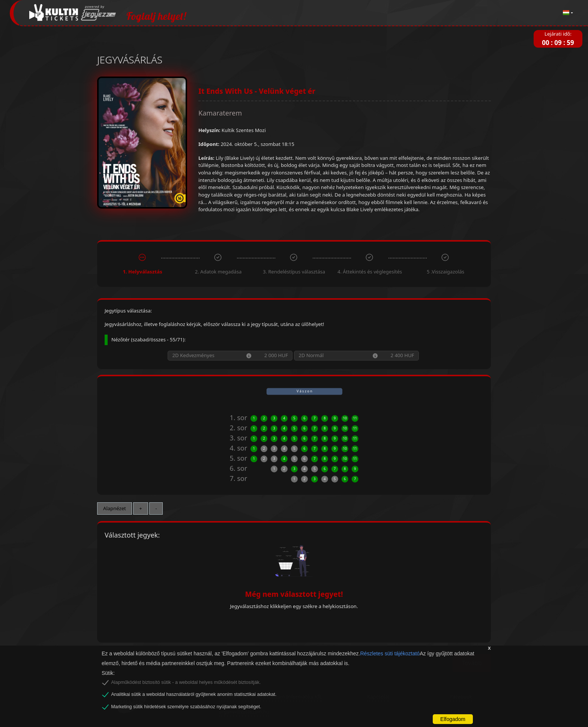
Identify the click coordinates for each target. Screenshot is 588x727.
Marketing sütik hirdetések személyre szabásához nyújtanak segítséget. (186, 707)
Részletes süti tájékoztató (390, 653)
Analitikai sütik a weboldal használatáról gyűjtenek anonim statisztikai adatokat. (194, 694)
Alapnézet (115, 508)
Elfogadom (453, 719)
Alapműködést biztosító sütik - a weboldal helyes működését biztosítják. (186, 682)
